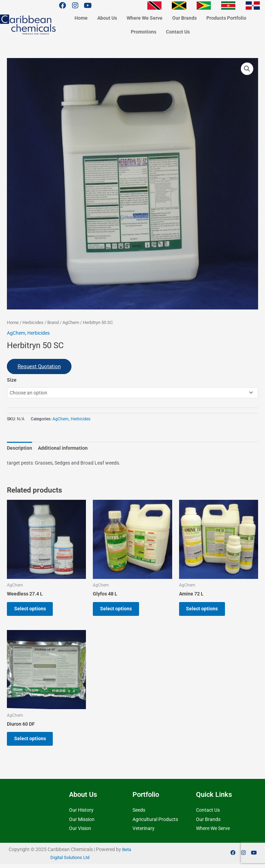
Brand (53, 322)
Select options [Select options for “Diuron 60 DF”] (32, 742)
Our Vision (80, 832)
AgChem (71, 322)
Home (81, 18)
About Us (107, 18)
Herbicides (33, 322)
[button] (247, 69)
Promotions (144, 32)
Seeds (139, 814)
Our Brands (184, 18)
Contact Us (178, 32)
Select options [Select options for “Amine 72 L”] (205, 610)
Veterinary (144, 832)
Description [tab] (19, 448)
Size (12, 380)
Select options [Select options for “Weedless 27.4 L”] (32, 610)
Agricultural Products (155, 823)
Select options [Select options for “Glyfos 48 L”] (118, 610)
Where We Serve (145, 18)
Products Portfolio (226, 18)
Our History (81, 814)
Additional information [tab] (63, 448)
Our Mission (82, 823)
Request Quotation (39, 366)
